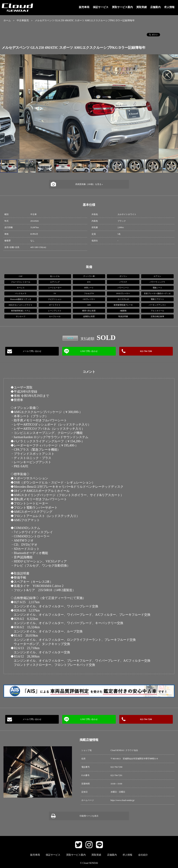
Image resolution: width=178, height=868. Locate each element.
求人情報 (169, 7)
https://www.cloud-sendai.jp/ (123, 800)
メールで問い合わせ (32, 351)
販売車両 (84, 7)
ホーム (7, 20)
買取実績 (141, 7)
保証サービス (101, 7)
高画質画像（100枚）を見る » (89, 184)
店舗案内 (155, 7)
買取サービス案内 (122, 7)
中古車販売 (23, 20)
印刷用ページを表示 (89, 816)
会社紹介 (143, 855)
